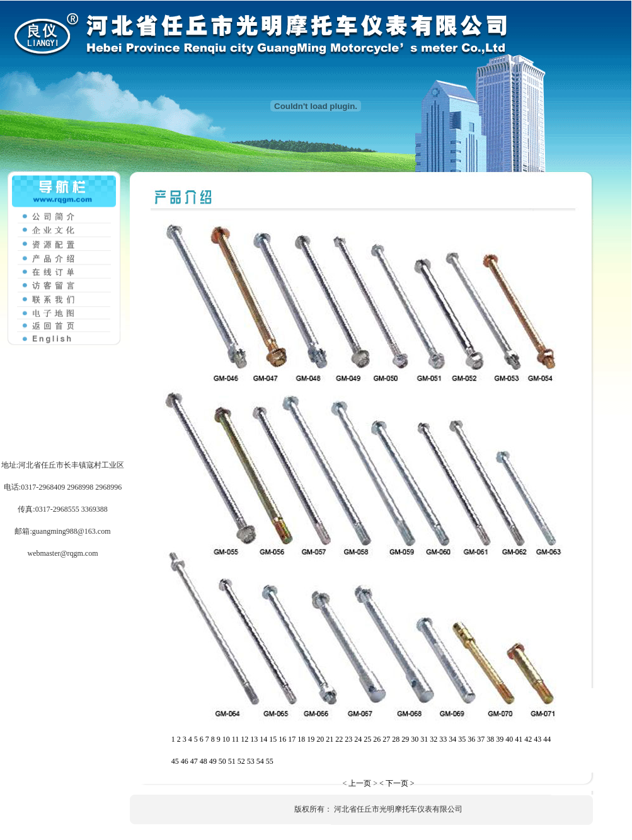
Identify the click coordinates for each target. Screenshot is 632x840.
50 (222, 761)
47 (194, 761)
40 (509, 739)
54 (260, 761)
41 (519, 739)
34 (452, 739)
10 (226, 739)
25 (367, 739)
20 (320, 739)
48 (204, 761)
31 (424, 739)
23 (348, 739)
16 (282, 739)
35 (462, 739)
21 (330, 739)
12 (244, 739)
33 (443, 739)
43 (537, 739)
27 (386, 739)
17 (292, 739)
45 (175, 761)
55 (270, 761)
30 (415, 739)
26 (377, 739)
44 (547, 739)
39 (500, 739)
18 (301, 739)
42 (528, 739)
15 (273, 739)
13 (254, 739)
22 (339, 739)
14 (263, 739)
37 (481, 739)
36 (471, 739)
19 (311, 739)
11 (236, 739)
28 (396, 739)
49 (213, 761)
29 (405, 739)
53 (251, 761)
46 (185, 761)
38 (490, 739)
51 (232, 761)
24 (358, 739)
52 (241, 761)
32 (434, 739)
